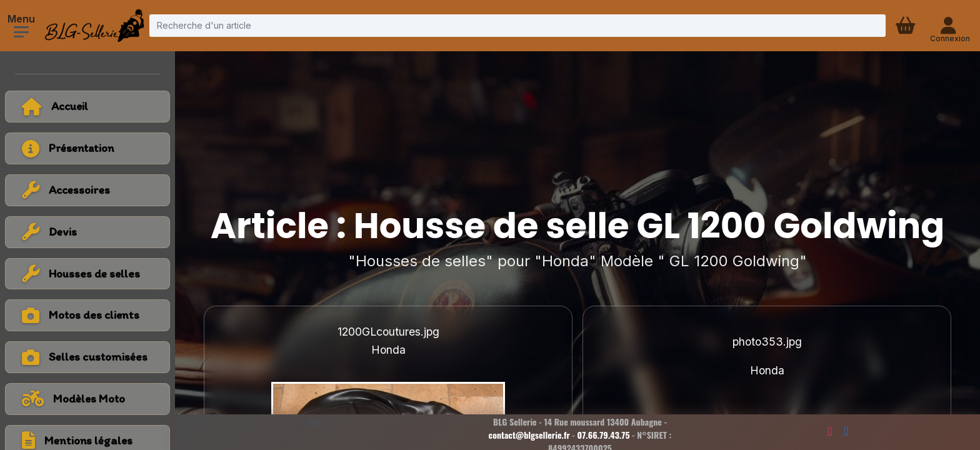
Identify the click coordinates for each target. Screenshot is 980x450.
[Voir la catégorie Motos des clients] (87, 315)
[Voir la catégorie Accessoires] (87, 190)
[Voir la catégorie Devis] (87, 232)
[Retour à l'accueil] (87, 107)
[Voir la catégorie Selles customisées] (87, 357)
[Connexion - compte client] (950, 26)
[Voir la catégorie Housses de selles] (87, 274)
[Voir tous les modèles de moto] (87, 399)
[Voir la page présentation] (87, 148)
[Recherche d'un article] (517, 25)
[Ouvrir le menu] (21, 32)
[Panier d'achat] (907, 26)
